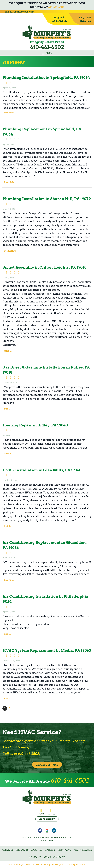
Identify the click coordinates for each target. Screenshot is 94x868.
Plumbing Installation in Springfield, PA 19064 (46, 77)
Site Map (56, 865)
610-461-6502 (56, 7)
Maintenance (83, 850)
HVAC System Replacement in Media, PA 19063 (47, 650)
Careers (50, 850)
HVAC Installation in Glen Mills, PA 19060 (42, 470)
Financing (65, 850)
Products (22, 850)
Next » (15, 708)
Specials (37, 850)
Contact (59, 857)
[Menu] (47, 53)
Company (35, 857)
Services (8, 850)
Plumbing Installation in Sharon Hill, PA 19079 (47, 199)
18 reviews (50, 814)
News (47, 857)
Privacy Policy (43, 865)
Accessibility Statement (74, 865)
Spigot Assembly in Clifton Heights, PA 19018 (44, 267)
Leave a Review (47, 819)
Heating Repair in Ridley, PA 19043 (35, 425)
